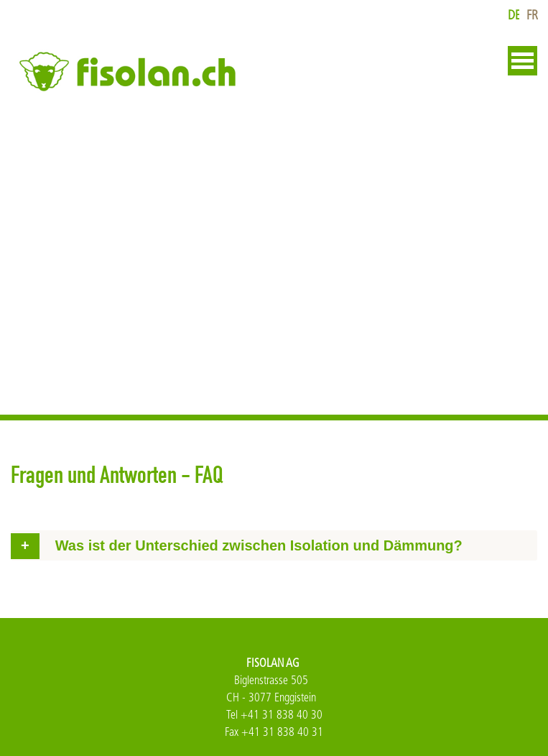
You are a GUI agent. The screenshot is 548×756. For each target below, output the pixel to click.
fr (532, 15)
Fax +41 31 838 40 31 (274, 732)
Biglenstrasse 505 (271, 680)
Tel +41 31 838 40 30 (274, 715)
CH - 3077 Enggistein (271, 697)
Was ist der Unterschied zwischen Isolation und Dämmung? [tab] (259, 545)
